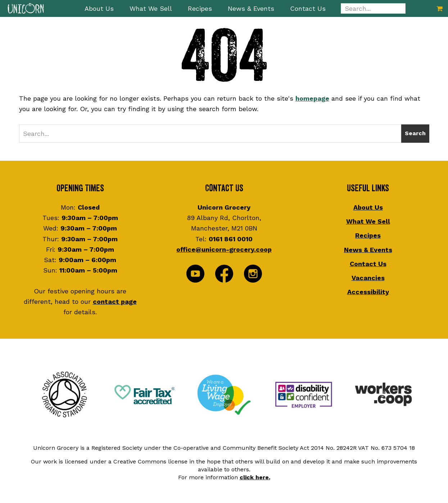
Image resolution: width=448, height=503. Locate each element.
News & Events (368, 250)
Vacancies (368, 278)
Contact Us (368, 264)
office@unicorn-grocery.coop (224, 249)
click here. (255, 477)
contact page (115, 301)
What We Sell (368, 221)
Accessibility (368, 292)
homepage (312, 98)
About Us (368, 207)
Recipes (368, 235)
